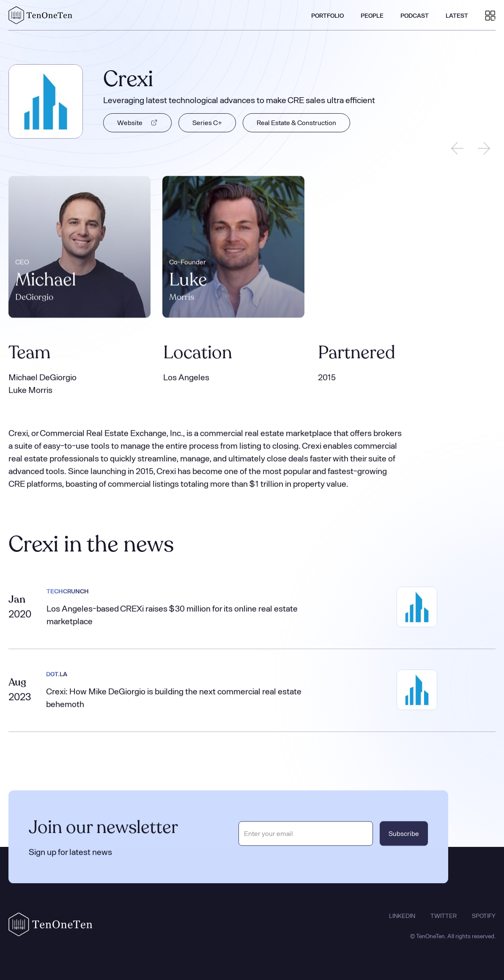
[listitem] (79, 248)
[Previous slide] (457, 148)
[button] (490, 15)
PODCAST (415, 15)
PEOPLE (372, 15)
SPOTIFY (484, 925)
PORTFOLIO (327, 15)
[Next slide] (484, 148)
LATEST (457, 15)
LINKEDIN (402, 925)
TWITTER (444, 925)
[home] (41, 15)
